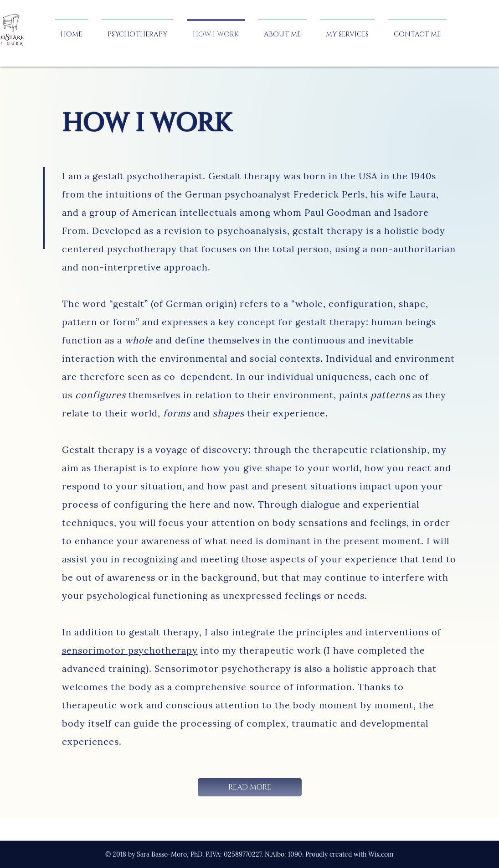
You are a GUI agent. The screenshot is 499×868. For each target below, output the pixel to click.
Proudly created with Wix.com (350, 854)
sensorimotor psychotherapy (130, 650)
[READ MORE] (250, 787)
